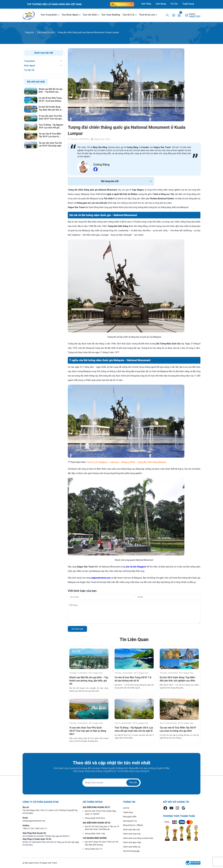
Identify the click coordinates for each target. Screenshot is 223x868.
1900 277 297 (29, 829)
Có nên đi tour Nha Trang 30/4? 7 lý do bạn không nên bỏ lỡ (50, 100)
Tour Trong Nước (49, 15)
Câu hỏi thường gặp (131, 851)
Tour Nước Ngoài (70, 15)
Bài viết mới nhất (36, 82)
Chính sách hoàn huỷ (132, 834)
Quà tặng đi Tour (130, 821)
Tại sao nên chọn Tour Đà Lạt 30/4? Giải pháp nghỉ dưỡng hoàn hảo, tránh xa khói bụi (50, 145)
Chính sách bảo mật (131, 830)
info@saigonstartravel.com (34, 821)
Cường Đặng (101, 165)
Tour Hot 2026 (90, 15)
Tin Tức (174, 4)
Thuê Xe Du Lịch (147, 15)
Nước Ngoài (30, 66)
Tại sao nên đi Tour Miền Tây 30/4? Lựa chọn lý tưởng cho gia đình (50, 135)
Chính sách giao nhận (132, 842)
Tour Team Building (111, 15)
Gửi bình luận (77, 629)
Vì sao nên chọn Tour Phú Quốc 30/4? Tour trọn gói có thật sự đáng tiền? (88, 731)
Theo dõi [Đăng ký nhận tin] (133, 782)
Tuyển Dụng (188, 4)
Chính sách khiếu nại (132, 847)
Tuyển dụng (128, 812)
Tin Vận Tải (29, 70)
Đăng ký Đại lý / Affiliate (133, 825)
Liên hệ (126, 808)
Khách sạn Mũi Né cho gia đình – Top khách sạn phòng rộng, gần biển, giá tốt (89, 681)
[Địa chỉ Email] (112, 783)
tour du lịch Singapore (136, 567)
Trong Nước (30, 61)
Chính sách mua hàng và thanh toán (138, 838)
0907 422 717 (41, 829)
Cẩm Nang (161, 4)
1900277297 (195, 16)
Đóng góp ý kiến (130, 817)
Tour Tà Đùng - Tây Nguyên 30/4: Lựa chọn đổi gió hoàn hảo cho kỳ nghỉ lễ (51, 126)
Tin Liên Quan (134, 639)
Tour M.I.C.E (129, 15)
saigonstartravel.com (101, 578)
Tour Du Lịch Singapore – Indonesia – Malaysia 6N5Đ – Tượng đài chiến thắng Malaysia (126, 462)
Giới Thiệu (146, 4)
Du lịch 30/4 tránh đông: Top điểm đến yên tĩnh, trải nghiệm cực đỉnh (51, 108)
